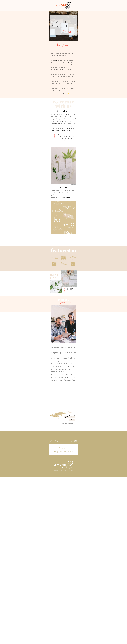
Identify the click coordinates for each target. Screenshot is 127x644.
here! (61, 242)
